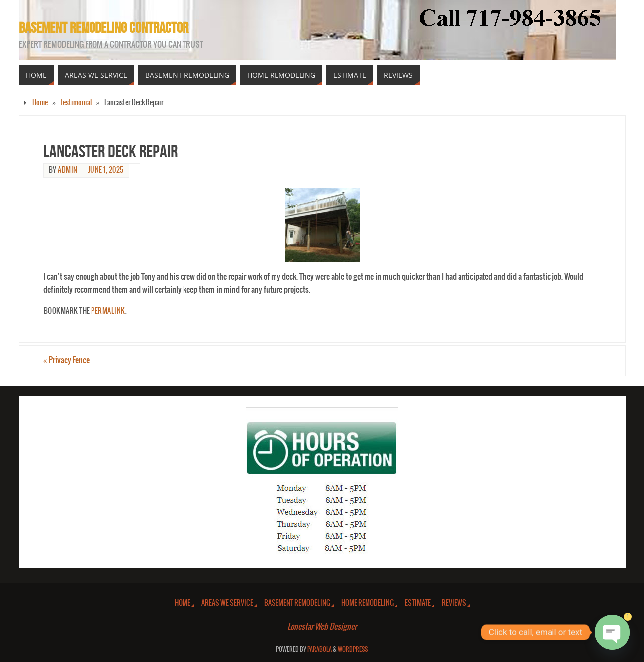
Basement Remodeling (297, 603)
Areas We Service (227, 603)
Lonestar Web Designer (322, 627)
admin (68, 170)
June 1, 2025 (106, 170)
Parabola (320, 649)
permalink (108, 311)
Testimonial (76, 103)
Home (40, 103)
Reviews (454, 603)
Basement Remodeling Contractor (104, 28)
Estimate (418, 603)
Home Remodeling (368, 603)
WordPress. (353, 649)
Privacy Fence (66, 360)
